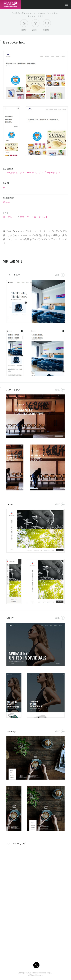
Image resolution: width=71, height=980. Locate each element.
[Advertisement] (35, 872)
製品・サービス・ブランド (34, 217)
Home (24, 26)
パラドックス (14, 390)
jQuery (7, 202)
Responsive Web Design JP (42, 973)
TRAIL (10, 505)
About (35, 26)
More (57, 275)
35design (11, 732)
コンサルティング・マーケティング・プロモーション (32, 173)
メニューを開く (67, 4)
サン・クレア (14, 275)
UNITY (10, 618)
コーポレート (10, 217)
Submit (47, 26)
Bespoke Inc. (14, 42)
